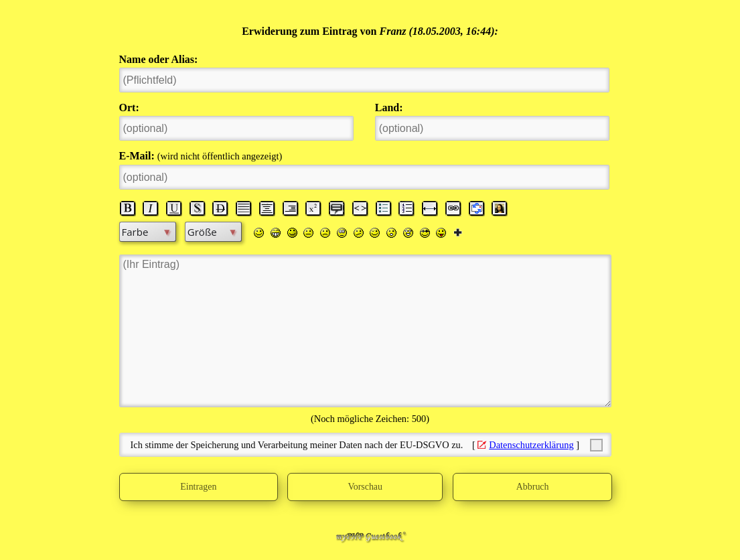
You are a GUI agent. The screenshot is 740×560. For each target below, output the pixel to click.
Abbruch (532, 487)
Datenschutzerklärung (531, 445)
